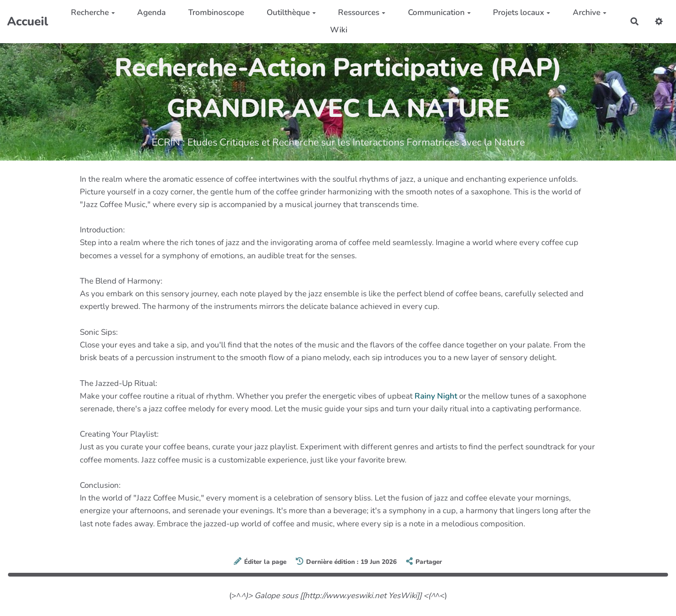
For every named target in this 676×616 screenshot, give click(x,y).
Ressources (362, 12)
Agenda (151, 12)
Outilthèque (291, 12)
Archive (590, 12)
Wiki (339, 30)
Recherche (93, 12)
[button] (659, 21)
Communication (439, 12)
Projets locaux (522, 12)
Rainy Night (436, 396)
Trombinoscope (216, 12)
